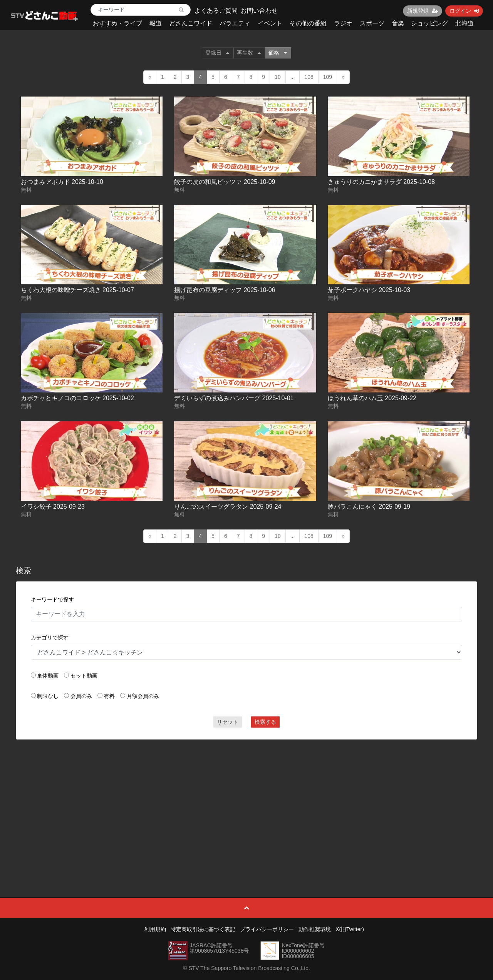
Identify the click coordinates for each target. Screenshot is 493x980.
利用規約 (155, 929)
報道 (156, 23)
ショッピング (429, 23)
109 (328, 77)
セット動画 (84, 676)
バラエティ (235, 23)
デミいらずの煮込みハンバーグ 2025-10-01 (234, 398)
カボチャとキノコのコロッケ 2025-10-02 (77, 398)
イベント (270, 23)
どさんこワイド (191, 23)
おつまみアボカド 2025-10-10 (62, 182)
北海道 (464, 23)
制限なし (48, 696)
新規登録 (423, 11)
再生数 (249, 53)
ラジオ (343, 23)
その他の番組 (308, 23)
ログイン (464, 11)
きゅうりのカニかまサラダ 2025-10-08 (381, 182)
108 (309, 77)
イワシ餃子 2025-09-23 (53, 507)
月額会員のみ (143, 696)
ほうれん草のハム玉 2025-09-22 (372, 398)
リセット (228, 722)
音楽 (398, 23)
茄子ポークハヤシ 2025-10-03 (369, 290)
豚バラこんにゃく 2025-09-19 (369, 507)
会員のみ (81, 696)
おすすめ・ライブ (117, 23)
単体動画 (48, 676)
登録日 (217, 53)
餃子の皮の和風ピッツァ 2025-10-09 (225, 182)
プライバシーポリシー (267, 929)
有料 (109, 696)
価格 (278, 53)
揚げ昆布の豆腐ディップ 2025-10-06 (225, 290)
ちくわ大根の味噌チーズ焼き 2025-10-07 (77, 290)
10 (278, 77)
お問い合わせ (259, 11)
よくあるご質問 (216, 11)
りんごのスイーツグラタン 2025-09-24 (228, 507)
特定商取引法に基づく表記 (203, 929)
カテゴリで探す (50, 638)
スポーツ (372, 23)
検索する (265, 722)
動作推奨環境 (315, 929)
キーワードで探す (52, 599)
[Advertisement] (247, 801)
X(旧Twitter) (350, 929)
